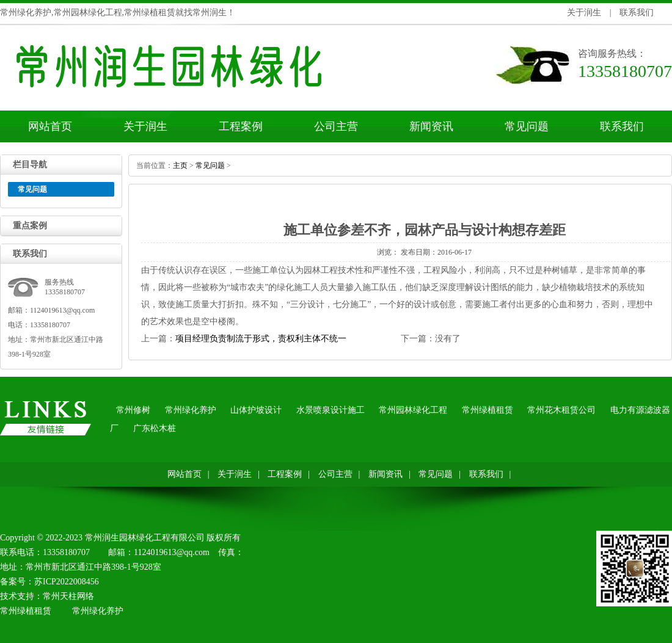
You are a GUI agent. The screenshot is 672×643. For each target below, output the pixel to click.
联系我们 (637, 13)
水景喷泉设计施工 (331, 410)
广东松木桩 (155, 428)
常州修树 (133, 410)
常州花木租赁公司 (561, 410)
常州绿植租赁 (488, 410)
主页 (180, 165)
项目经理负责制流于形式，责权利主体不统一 (261, 339)
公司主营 (336, 126)
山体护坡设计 (256, 410)
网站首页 (50, 126)
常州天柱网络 (68, 596)
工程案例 (241, 126)
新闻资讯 (431, 126)
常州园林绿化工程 (413, 410)
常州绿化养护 (191, 410)
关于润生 (584, 13)
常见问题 (527, 126)
